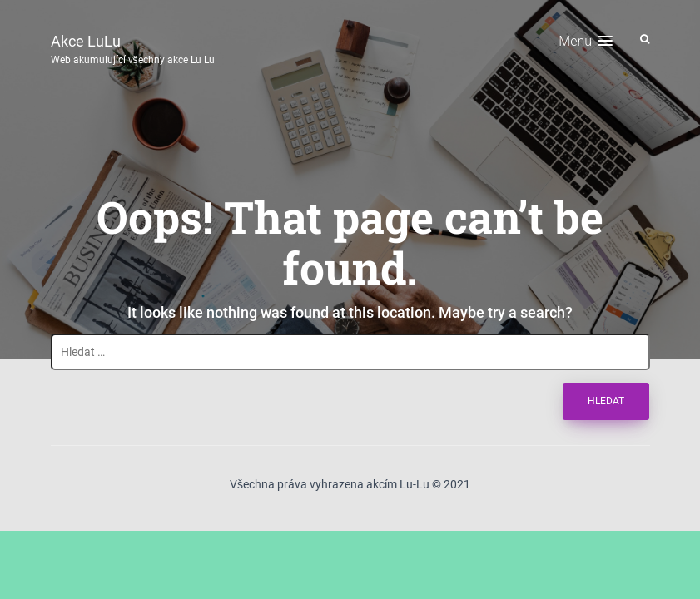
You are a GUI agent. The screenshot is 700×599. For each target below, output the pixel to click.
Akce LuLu (133, 47)
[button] (586, 41)
